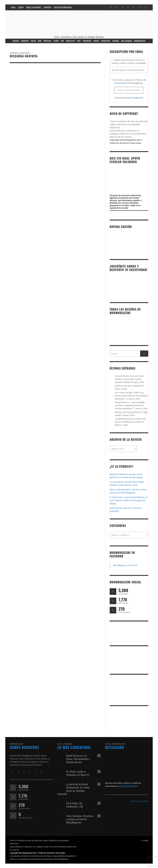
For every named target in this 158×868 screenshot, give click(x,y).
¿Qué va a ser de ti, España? (128, 386)
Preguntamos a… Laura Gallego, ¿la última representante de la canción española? (130, 405)
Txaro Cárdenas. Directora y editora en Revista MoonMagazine (80, 819)
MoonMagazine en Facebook (122, 554)
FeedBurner (138, 98)
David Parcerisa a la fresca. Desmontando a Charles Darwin (78, 759)
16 (99, 771)
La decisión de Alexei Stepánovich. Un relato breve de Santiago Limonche (74, 789)
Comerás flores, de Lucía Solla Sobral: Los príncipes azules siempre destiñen (129, 379)
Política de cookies (139, 801)
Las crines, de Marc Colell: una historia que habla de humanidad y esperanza (132, 396)
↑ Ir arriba (144, 840)
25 (99, 756)
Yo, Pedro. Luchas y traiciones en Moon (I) (78, 773)
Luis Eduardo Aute (129, 786)
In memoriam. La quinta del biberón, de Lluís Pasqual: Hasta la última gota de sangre (129, 500)
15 (99, 816)
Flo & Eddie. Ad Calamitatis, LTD (75, 805)
